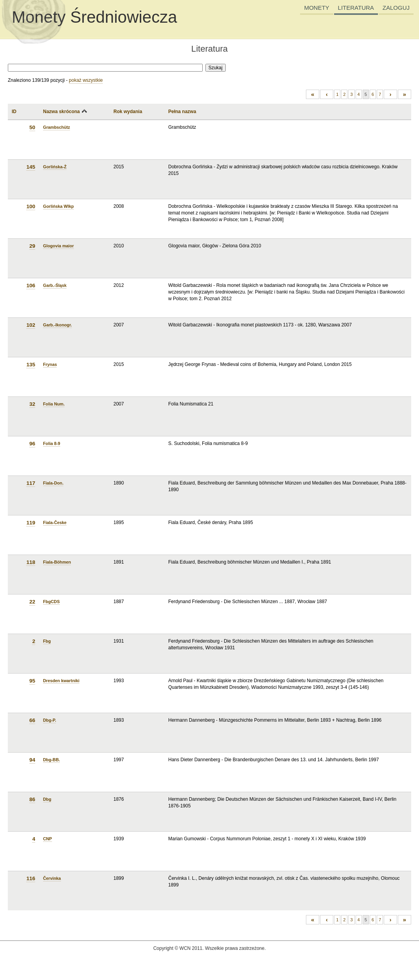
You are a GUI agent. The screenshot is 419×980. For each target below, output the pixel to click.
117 (31, 483)
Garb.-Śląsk (55, 285)
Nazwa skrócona (61, 112)
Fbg (47, 641)
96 (32, 444)
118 (31, 562)
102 (31, 325)
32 (32, 404)
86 (32, 799)
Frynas (50, 364)
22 (32, 602)
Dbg (47, 799)
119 (31, 523)
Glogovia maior (58, 246)
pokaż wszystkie (86, 80)
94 (32, 760)
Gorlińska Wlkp (58, 206)
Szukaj (216, 68)
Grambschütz (57, 127)
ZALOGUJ (396, 8)
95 (32, 681)
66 (32, 720)
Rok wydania (128, 112)
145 (31, 167)
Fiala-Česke (55, 522)
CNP (48, 839)
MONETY (316, 8)
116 (31, 878)
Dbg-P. (49, 720)
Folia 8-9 (52, 443)
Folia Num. (54, 404)
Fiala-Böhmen (57, 562)
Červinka (52, 878)
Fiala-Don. (53, 483)
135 (31, 365)
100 (31, 206)
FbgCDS (51, 602)
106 (31, 286)
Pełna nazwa (182, 112)
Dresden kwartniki (61, 681)
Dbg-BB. (51, 760)
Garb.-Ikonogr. (58, 325)
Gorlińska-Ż (55, 167)
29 (32, 246)
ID (14, 112)
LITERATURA (356, 8)
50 (32, 127)
